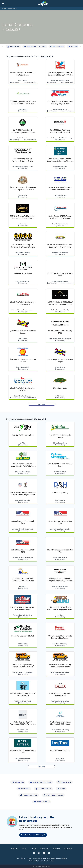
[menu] (3, 3)
